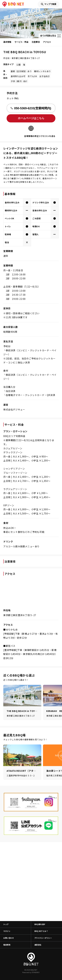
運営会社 (38, 945)
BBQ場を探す (40, 924)
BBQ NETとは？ (41, 931)
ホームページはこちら (31, 118)
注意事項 (36, 42)
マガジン (7, 931)
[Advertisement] (31, 882)
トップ (6, 924)
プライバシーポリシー (43, 938)
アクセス (47, 42)
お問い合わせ (9, 938)
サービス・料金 (21, 42)
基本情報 (7, 42)
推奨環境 (7, 945)
